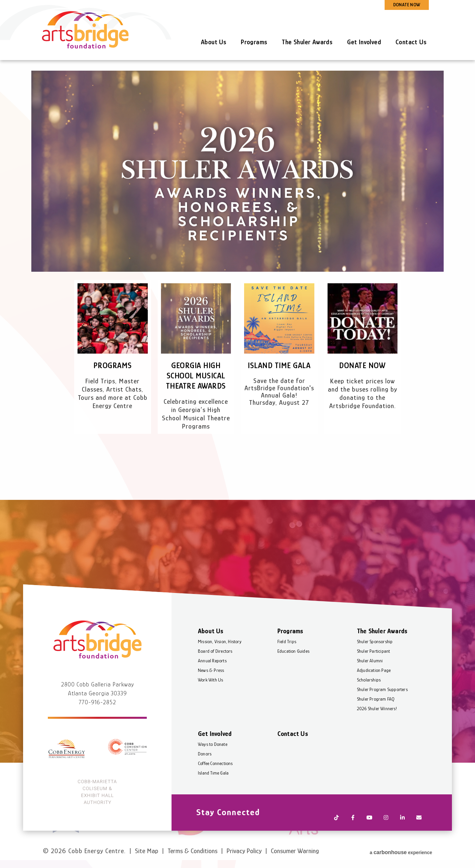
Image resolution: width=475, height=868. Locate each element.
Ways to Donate (213, 759)
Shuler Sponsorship (375, 656)
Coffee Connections (215, 778)
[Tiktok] (336, 827)
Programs (254, 42)
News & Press (211, 685)
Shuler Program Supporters (382, 704)
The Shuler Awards (307, 42)
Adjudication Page (374, 685)
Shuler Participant (374, 666)
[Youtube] (369, 827)
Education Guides (293, 666)
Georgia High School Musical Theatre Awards (196, 376)
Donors (205, 768)
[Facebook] (353, 827)
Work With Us (210, 694)
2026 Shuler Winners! (377, 723)
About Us (214, 42)
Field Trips (287, 656)
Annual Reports (212, 675)
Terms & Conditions (192, 851)
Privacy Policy (244, 851)
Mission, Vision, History (220, 656)
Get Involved (364, 42)
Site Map (147, 851)
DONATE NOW (407, 5)
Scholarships (369, 694)
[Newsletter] (419, 827)
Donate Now (363, 365)
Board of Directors (215, 666)
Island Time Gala (279, 365)
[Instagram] (386, 827)
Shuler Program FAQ (376, 713)
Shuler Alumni (370, 675)
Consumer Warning (295, 851)
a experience (401, 850)
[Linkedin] (402, 827)
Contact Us (411, 42)
